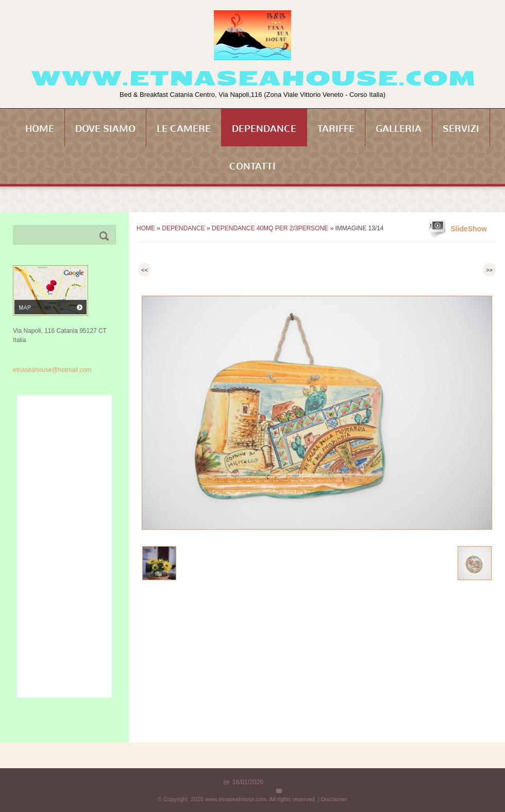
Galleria (399, 129)
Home (40, 129)
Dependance (264, 129)
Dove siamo (105, 129)
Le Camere (184, 129)
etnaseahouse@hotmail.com (52, 370)
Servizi (461, 129)
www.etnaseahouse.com (253, 78)
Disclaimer (334, 799)
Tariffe (336, 129)
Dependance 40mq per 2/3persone (270, 228)
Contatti (252, 166)
